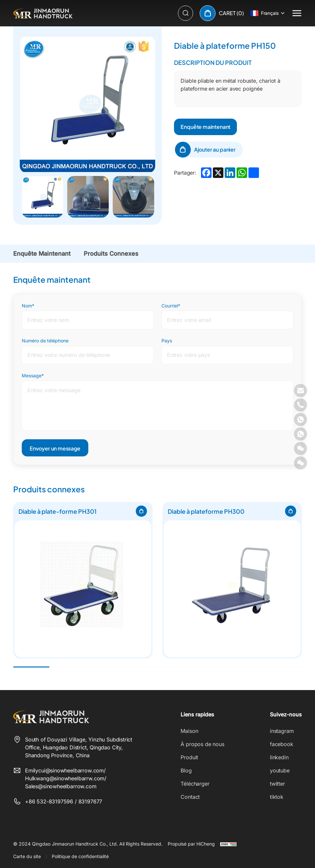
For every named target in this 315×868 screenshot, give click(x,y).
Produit (189, 757)
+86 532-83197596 (50, 801)
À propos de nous (202, 744)
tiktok (277, 797)
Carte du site (27, 856)
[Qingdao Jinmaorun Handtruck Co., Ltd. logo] (43, 13)
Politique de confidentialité (80, 856)
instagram (282, 731)
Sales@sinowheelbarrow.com (61, 786)
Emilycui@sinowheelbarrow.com (64, 770)
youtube (280, 770)
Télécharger (195, 784)
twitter (277, 784)
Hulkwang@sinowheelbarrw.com (65, 778)
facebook (282, 744)
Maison (189, 731)
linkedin (279, 757)
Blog (186, 770)
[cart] (222, 13)
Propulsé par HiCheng (191, 844)
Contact (190, 797)
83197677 (90, 801)
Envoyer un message (55, 448)
